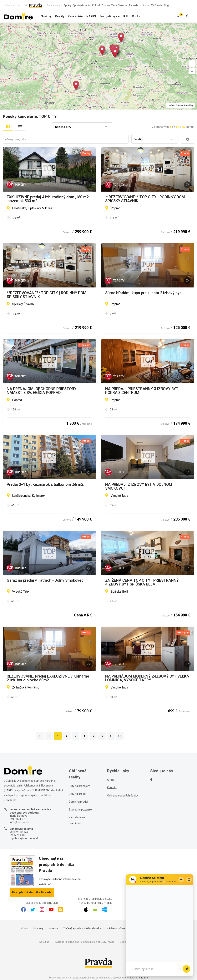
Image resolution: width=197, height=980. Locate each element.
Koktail (96, 5)
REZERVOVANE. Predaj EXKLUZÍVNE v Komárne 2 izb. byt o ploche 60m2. (48, 678)
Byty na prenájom (80, 786)
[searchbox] (66, 139)
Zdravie (106, 5)
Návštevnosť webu (117, 928)
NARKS (91, 16)
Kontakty (38, 928)
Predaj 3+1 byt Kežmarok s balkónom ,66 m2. (45, 485)
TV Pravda (157, 5)
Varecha (123, 5)
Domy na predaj (78, 802)
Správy (67, 5)
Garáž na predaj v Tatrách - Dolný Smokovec (45, 581)
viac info (143, 978)
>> (120, 736)
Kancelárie (75, 16)
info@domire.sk (19, 822)
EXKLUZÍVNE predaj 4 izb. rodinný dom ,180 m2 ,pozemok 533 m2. (48, 199)
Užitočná (145, 5)
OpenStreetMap (186, 105)
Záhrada (134, 5)
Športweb (78, 5)
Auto (88, 5)
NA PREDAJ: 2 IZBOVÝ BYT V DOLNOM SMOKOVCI (139, 486)
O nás (136, 16)
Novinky (46, 16)
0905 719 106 (18, 835)
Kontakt (112, 788)
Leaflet (171, 105)
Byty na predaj (78, 794)
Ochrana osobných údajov (123, 796)
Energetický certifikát (114, 16)
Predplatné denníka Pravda (32, 892)
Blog (166, 5)
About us (44, 942)
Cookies (124, 942)
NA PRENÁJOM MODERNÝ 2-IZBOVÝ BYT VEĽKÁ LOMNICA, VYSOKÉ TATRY (147, 678)
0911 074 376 (18, 819)
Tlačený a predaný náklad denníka (82, 928)
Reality (60, 16)
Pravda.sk (10, 800)
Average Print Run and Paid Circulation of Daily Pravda (85, 942)
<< (40, 736)
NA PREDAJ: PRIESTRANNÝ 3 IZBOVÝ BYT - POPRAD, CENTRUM (143, 391)
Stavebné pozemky (81, 810)
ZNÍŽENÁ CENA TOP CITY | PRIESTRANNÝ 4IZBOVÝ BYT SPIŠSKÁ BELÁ (142, 582)
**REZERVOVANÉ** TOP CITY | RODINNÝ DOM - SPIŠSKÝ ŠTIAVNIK (146, 199)
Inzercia (53, 928)
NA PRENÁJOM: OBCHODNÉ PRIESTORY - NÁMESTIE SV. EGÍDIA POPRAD (43, 391)
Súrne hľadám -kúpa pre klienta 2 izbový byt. (144, 293)
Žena (114, 5)
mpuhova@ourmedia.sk (24, 838)
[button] (192, 64)
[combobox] (82, 127)
